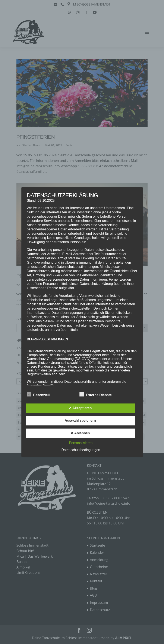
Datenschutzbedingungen (81, 450)
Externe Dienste (96, 394)
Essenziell (38, 394)
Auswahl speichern (80, 421)
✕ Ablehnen (80, 433)
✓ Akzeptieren (80, 408)
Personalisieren (81, 443)
